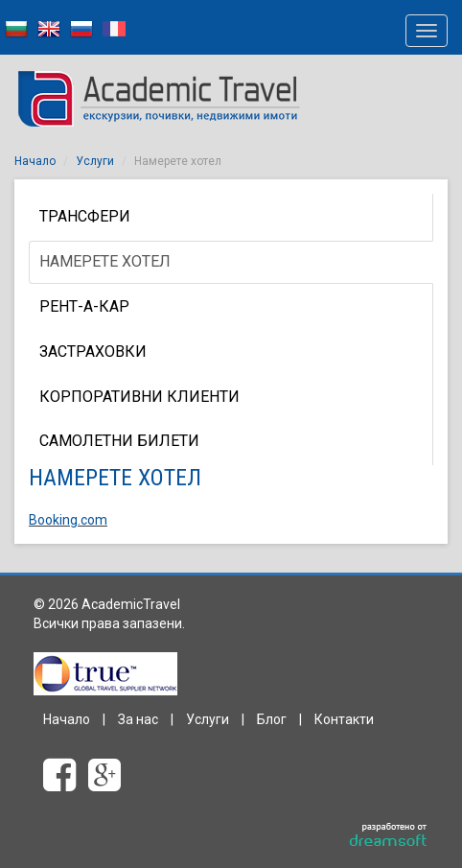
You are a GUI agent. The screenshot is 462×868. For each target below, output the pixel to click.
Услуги (95, 161)
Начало (35, 161)
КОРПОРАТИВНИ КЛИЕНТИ (139, 397)
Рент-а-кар (84, 306)
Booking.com (68, 520)
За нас (138, 719)
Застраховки (93, 352)
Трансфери (85, 216)
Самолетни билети (119, 441)
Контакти (344, 719)
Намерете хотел (105, 261)
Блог (272, 719)
